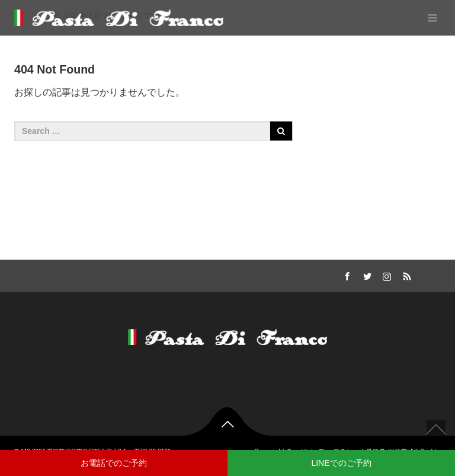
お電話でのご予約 (114, 463)
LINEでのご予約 (341, 463)
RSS (406, 274)
